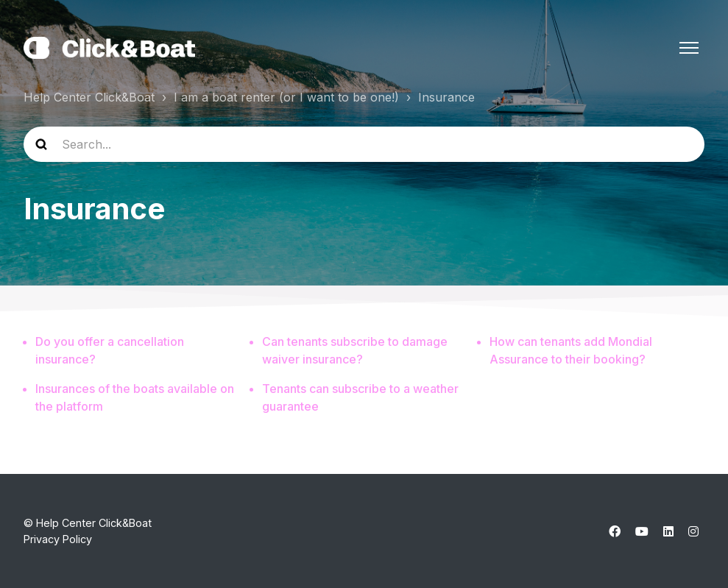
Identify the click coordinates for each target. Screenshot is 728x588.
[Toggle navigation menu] (689, 48)
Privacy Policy (58, 539)
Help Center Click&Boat (89, 97)
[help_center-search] (364, 144)
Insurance (446, 97)
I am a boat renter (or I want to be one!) (286, 97)
